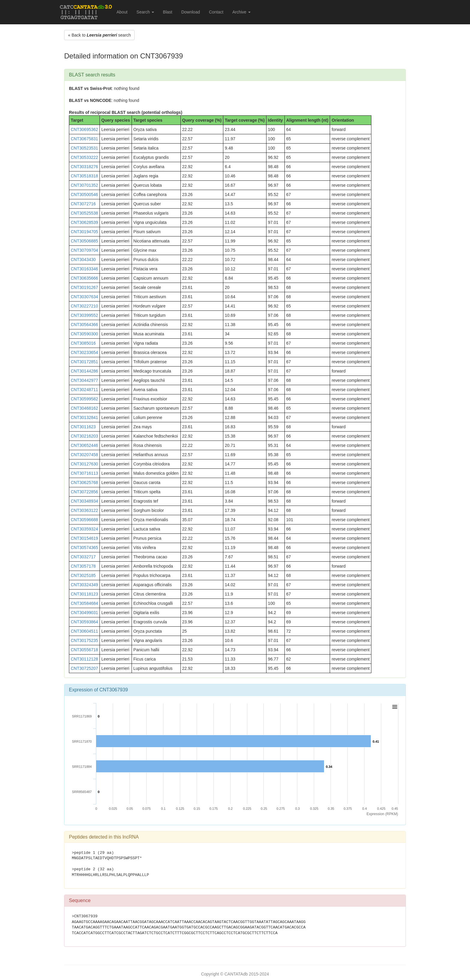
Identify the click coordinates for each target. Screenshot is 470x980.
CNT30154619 (84, 538)
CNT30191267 (84, 287)
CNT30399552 (84, 315)
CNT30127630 (84, 464)
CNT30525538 (84, 213)
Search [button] (145, 12)
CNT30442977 (84, 380)
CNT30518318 (84, 176)
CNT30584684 (84, 603)
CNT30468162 (84, 408)
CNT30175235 (84, 640)
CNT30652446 (84, 445)
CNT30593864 (84, 622)
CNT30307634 (84, 297)
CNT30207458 (84, 455)
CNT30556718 (84, 650)
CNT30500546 (84, 195)
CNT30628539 (84, 222)
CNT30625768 (84, 483)
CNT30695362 (84, 129)
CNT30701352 (84, 185)
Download (191, 12)
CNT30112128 (84, 659)
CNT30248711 (84, 390)
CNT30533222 (84, 157)
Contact (216, 12)
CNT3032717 (83, 557)
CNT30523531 (84, 148)
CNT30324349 (84, 585)
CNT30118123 (84, 594)
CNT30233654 (84, 352)
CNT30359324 (84, 529)
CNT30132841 (84, 417)
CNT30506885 (84, 241)
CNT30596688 (84, 520)
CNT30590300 (84, 334)
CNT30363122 (84, 510)
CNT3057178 (83, 566)
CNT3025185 (83, 575)
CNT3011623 (83, 427)
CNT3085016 (83, 343)
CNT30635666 (84, 278)
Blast (168, 12)
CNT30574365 (84, 548)
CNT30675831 (84, 139)
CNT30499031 (84, 613)
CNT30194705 (84, 232)
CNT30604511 (84, 631)
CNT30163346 (84, 269)
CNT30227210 (84, 306)
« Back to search (99, 35)
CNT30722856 (84, 492)
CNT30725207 (84, 668)
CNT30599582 (84, 399)
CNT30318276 (84, 167)
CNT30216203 (84, 436)
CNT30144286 (84, 371)
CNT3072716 (83, 204)
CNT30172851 (84, 362)
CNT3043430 (83, 260)
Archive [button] (241, 12)
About (122, 12)
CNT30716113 (84, 473)
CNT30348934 (84, 501)
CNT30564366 (84, 325)
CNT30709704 (84, 250)
